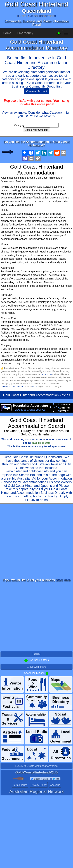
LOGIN (30, 500)
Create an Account (36, 91)
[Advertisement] (34, 541)
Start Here (63, 580)
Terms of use (20, 785)
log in (35, 387)
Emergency (25, 33)
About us (55, 785)
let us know (46, 374)
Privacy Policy (39, 785)
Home (7, 33)
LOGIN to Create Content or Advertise (37, 766)
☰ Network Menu (36, 667)
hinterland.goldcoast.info (12, 387)
